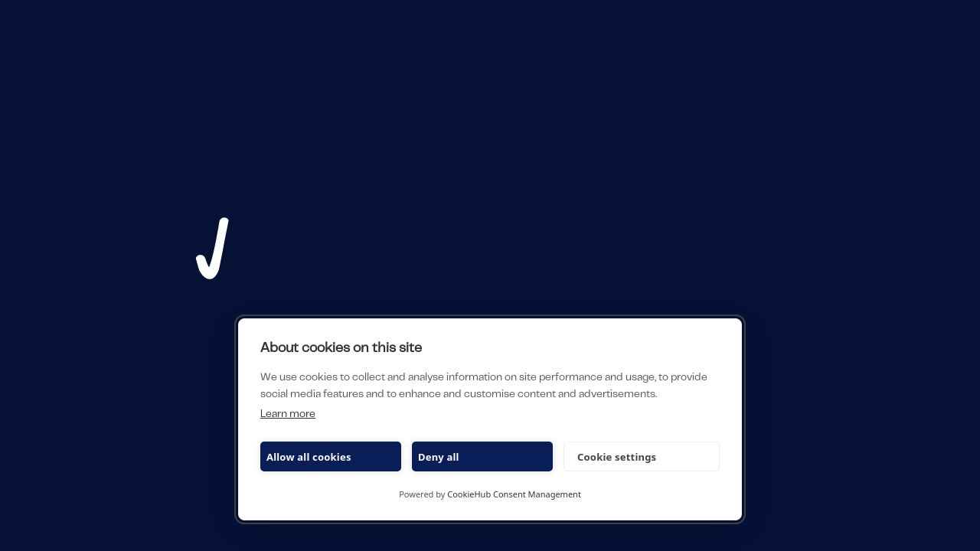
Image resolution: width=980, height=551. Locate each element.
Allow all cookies (309, 457)
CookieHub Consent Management (514, 494)
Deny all (439, 457)
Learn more (288, 415)
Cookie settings (617, 457)
